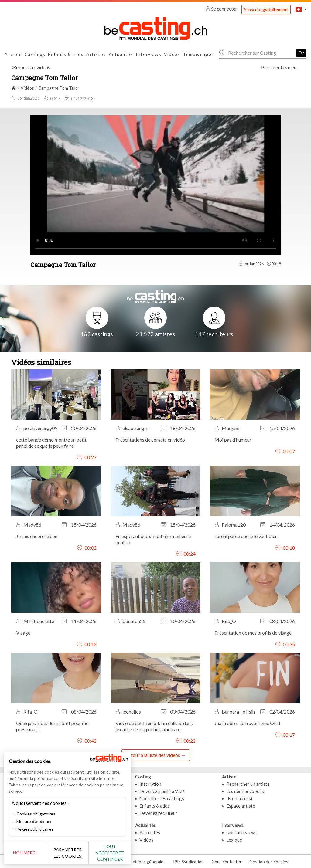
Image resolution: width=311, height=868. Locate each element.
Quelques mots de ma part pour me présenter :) (52, 726)
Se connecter (222, 9)
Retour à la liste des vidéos (153, 755)
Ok (301, 53)
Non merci (25, 853)
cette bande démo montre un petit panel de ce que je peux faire (51, 443)
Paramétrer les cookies (68, 853)
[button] (301, 9)
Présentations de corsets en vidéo (150, 440)
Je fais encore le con (37, 536)
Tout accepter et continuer (110, 853)
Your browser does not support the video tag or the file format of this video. (156, 185)
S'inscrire (266, 10)
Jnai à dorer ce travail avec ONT (248, 723)
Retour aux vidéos (32, 67)
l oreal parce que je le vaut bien (246, 536)
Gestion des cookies (269, 861)
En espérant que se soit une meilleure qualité (153, 539)
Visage (23, 633)
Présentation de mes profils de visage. (253, 633)
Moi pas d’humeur (233, 440)
